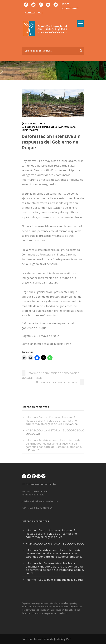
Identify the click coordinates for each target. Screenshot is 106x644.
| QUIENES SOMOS (70, 8)
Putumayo (70, 127)
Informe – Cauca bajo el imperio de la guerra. (55, 580)
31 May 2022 (31, 124)
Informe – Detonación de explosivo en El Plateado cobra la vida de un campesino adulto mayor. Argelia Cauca (51, 421)
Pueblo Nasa (56, 127)
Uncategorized (30, 130)
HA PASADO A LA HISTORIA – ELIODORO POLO (55, 430)
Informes (43, 127)
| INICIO (65, 4)
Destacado (31, 127)
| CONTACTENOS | (33, 13)
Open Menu (80, 23)
